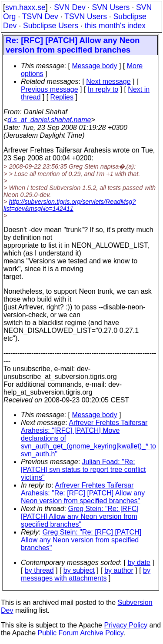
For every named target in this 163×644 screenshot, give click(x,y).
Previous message (50, 89)
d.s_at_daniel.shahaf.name (49, 120)
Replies (62, 97)
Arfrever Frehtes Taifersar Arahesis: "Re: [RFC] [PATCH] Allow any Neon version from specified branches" (83, 493)
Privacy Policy (126, 625)
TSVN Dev (40, 17)
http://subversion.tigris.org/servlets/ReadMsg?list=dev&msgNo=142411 (70, 205)
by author (119, 570)
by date (139, 563)
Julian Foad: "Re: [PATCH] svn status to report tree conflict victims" (83, 470)
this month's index (115, 26)
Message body (94, 66)
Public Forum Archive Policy (81, 633)
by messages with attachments (86, 574)
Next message (108, 81)
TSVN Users (86, 17)
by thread (39, 570)
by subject (79, 570)
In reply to (103, 89)
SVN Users (111, 7)
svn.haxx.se (25, 7)
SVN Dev (70, 7)
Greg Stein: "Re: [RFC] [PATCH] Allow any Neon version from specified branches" (80, 516)
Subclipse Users (51, 26)
